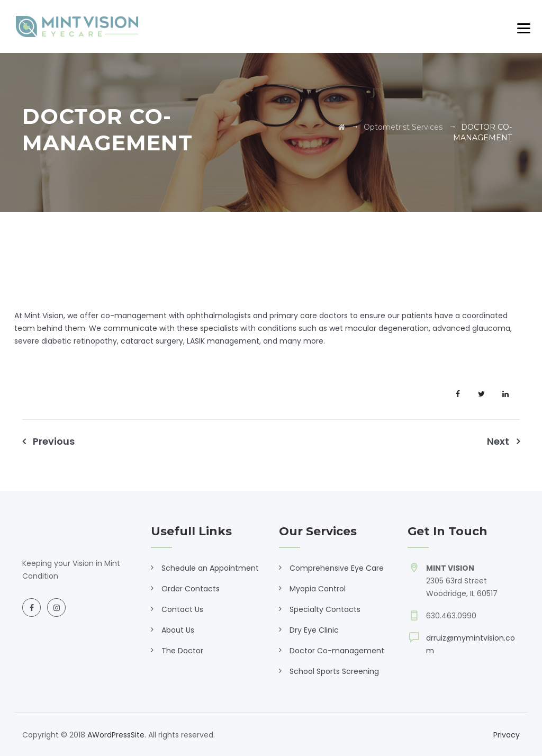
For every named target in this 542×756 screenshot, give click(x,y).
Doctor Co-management (337, 651)
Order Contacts (191, 589)
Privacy (507, 735)
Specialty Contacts (325, 609)
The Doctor (182, 651)
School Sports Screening (334, 671)
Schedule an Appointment (210, 568)
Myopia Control (318, 589)
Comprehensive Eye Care (337, 568)
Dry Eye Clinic (314, 630)
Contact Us (182, 609)
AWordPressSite (116, 735)
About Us (178, 630)
